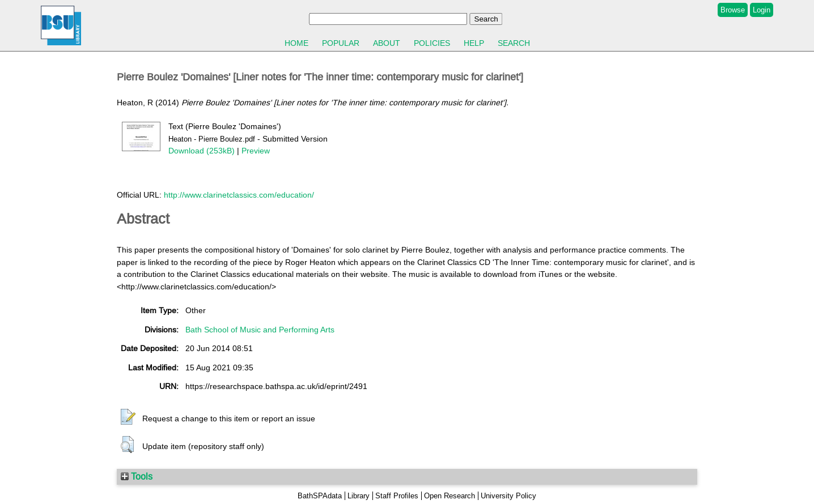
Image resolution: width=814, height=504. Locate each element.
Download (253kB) (202, 151)
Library (359, 496)
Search (514, 43)
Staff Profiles (397, 496)
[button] (128, 417)
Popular (341, 43)
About (387, 43)
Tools (137, 476)
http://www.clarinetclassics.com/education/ (239, 195)
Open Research (450, 496)
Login (762, 10)
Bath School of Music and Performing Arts (260, 330)
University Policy (508, 496)
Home (296, 43)
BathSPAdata (320, 496)
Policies (432, 43)
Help (474, 43)
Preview (256, 151)
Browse (733, 10)
